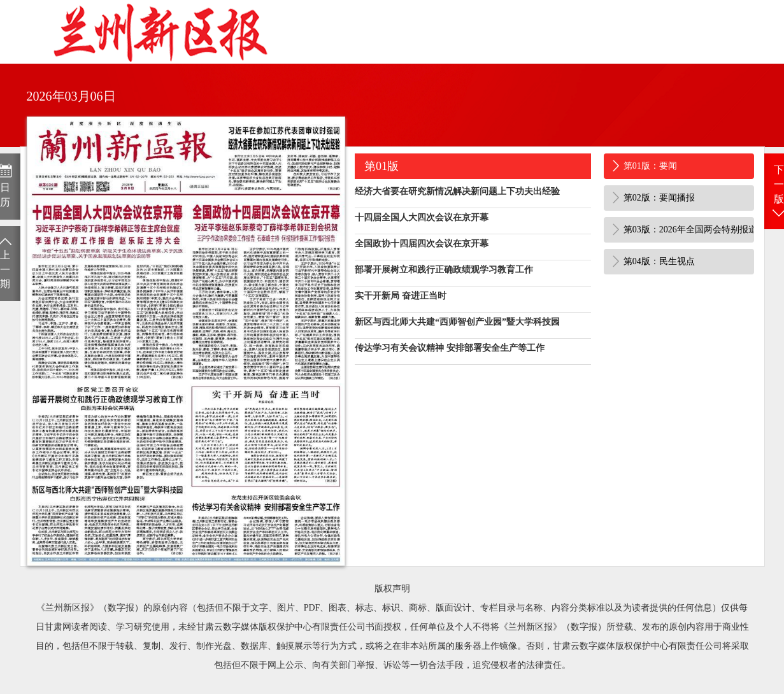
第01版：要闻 (650, 166)
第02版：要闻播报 (659, 198)
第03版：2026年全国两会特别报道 (689, 230)
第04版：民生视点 (659, 261)
